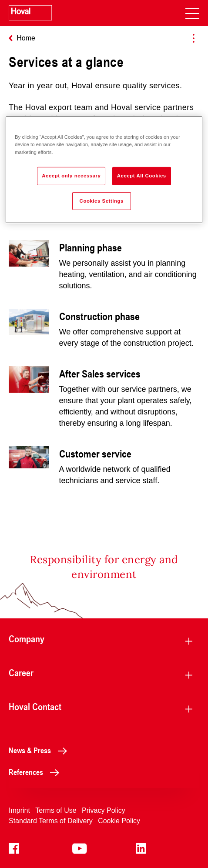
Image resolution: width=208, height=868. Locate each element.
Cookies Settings (102, 200)
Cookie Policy (119, 821)
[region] (104, 170)
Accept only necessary (71, 175)
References (36, 772)
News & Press (40, 750)
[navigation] (192, 13)
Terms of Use (56, 810)
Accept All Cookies (142, 175)
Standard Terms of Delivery (51, 821)
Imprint (19, 810)
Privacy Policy (104, 810)
